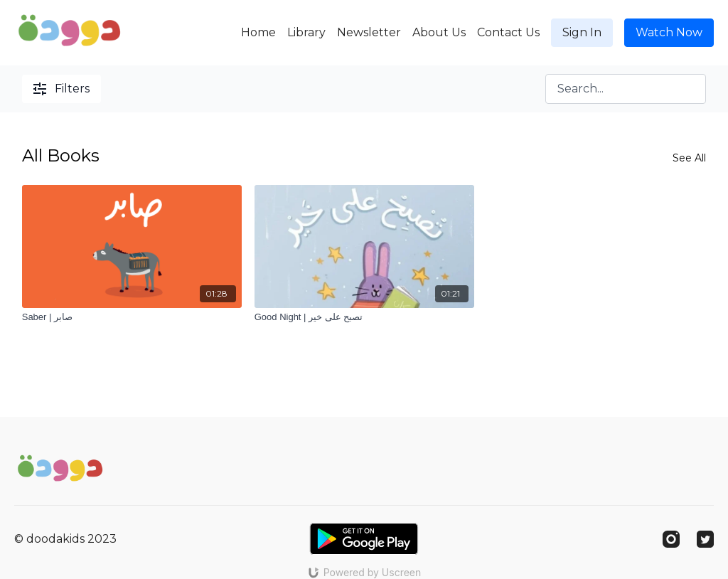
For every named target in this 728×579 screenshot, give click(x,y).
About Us (439, 32)
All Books (61, 155)
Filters (61, 89)
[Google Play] (364, 539)
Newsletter (369, 32)
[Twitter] (705, 539)
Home (258, 32)
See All (689, 158)
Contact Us (508, 32)
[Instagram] (671, 539)
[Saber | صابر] (132, 317)
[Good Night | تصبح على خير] (364, 317)
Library (306, 32)
